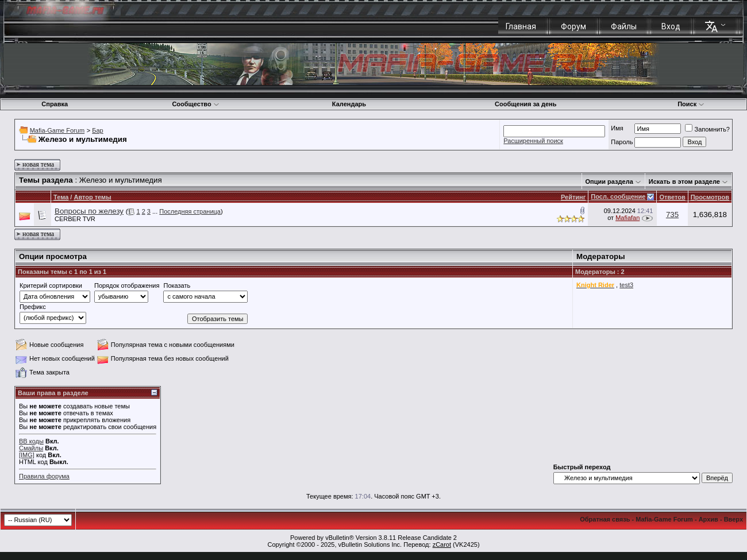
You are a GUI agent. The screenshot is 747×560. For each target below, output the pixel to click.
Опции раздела (609, 181)
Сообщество (195, 104)
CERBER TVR (75, 219)
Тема (61, 197)
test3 (626, 285)
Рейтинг (573, 197)
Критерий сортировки (51, 285)
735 (672, 215)
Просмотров (710, 197)
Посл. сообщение (618, 196)
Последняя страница (190, 211)
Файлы (624, 26)
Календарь (349, 104)
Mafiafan (627, 218)
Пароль (622, 142)
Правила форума (44, 476)
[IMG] (27, 455)
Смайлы (31, 448)
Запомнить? (707, 129)
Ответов (672, 197)
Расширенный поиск (533, 141)
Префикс (33, 307)
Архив (709, 519)
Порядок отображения (127, 285)
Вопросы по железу (89, 211)
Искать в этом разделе (684, 181)
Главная (521, 26)
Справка (55, 104)
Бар (97, 130)
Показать (177, 285)
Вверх (733, 519)
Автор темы (92, 197)
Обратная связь (605, 519)
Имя (617, 128)
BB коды (31, 441)
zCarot (442, 544)
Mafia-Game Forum (57, 130)
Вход (671, 26)
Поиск (691, 104)
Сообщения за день (525, 104)
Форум (573, 26)
